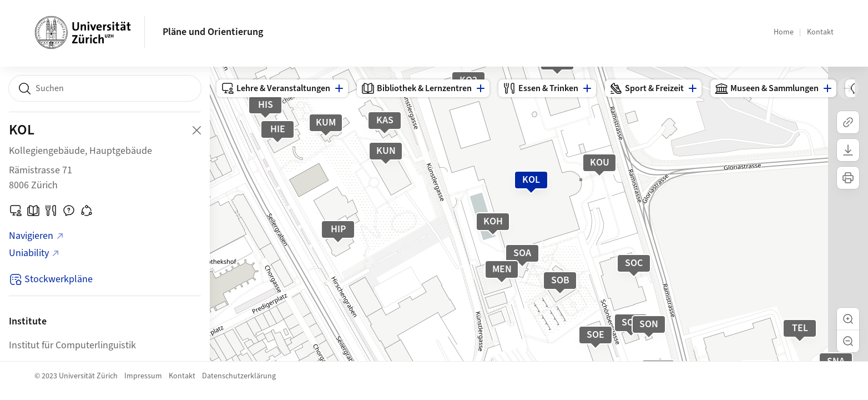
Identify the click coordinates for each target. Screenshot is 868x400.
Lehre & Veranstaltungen (276, 88)
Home (784, 32)
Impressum (143, 376)
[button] (848, 319)
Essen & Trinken (541, 88)
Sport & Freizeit (647, 88)
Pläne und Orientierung (213, 32)
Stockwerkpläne (51, 279)
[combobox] (105, 88)
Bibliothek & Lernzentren (417, 88)
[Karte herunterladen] (848, 150)
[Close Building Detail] (196, 130)
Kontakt (820, 32)
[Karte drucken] (848, 178)
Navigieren (37, 236)
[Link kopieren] (848, 122)
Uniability (34, 253)
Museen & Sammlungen (767, 88)
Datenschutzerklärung (239, 376)
